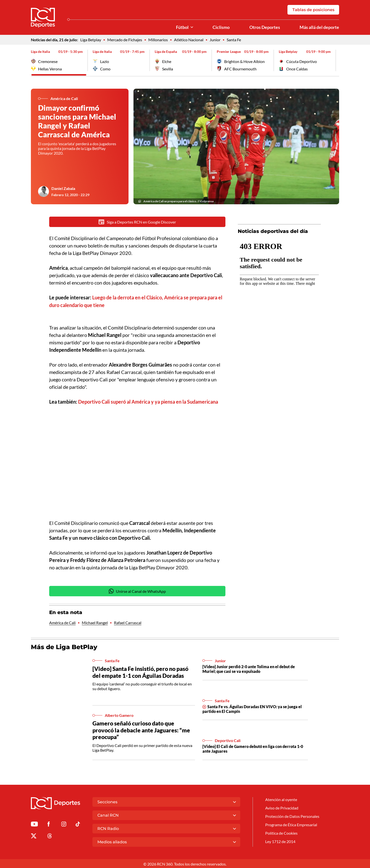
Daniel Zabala (63, 189)
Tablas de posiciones (313, 10)
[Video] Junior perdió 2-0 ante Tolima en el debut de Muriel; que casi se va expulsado (249, 669)
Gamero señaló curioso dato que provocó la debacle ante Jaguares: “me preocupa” (141, 730)
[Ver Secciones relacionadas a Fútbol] (192, 27)
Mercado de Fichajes (125, 40)
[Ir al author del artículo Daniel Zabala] (44, 192)
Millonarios (158, 40)
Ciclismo (221, 27)
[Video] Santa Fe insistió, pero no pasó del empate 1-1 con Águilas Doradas (140, 672)
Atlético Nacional (189, 40)
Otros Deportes (265, 27)
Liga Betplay (91, 40)
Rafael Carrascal (128, 623)
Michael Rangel (95, 623)
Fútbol (182, 27)
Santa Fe (234, 40)
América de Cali (62, 623)
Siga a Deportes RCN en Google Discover (137, 222)
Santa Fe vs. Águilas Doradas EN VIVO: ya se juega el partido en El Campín (252, 709)
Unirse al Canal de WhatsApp (137, 591)
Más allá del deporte (319, 27)
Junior (215, 40)
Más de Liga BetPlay (64, 647)
